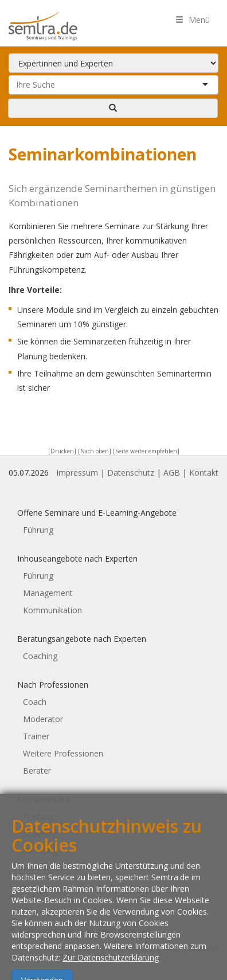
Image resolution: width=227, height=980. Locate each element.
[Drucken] (62, 451)
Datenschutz (131, 473)
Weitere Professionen (63, 753)
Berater (37, 771)
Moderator (43, 719)
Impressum (77, 473)
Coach (35, 702)
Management (48, 593)
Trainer (36, 736)
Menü (193, 20)
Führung (38, 530)
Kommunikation (52, 610)
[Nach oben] (95, 451)
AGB (172, 473)
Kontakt (204, 473)
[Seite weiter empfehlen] (146, 451)
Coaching (40, 656)
